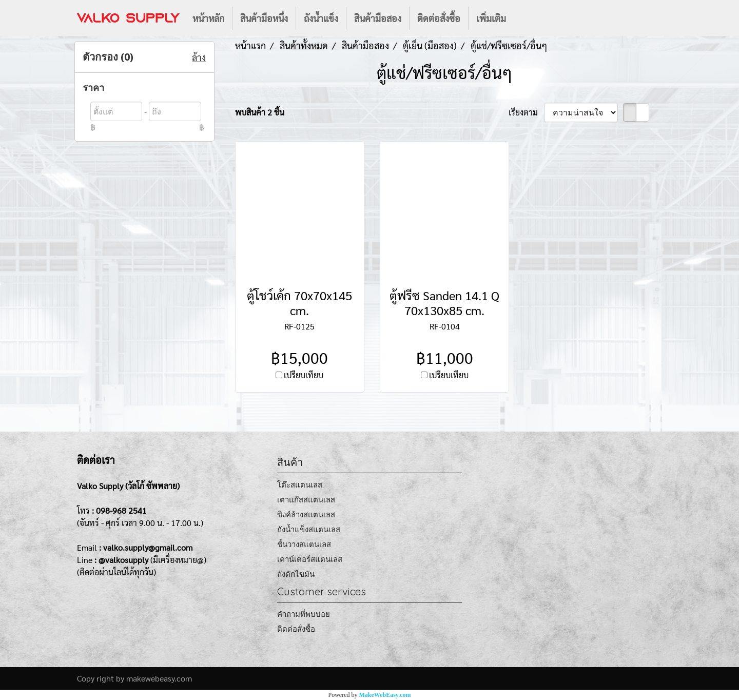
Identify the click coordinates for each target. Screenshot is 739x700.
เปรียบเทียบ (304, 375)
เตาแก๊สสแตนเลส (306, 500)
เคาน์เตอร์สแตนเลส (310, 559)
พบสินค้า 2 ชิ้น (260, 112)
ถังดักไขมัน (296, 574)
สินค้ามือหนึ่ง (264, 18)
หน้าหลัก (208, 18)
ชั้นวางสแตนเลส (304, 544)
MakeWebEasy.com (385, 695)
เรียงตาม (526, 112)
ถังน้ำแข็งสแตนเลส (309, 529)
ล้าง (199, 57)
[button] (523, 18)
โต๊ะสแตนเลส (300, 485)
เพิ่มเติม (491, 18)
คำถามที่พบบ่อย (304, 614)
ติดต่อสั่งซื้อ (439, 18)
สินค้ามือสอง (378, 18)
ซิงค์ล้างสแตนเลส (306, 514)
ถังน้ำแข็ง (321, 18)
